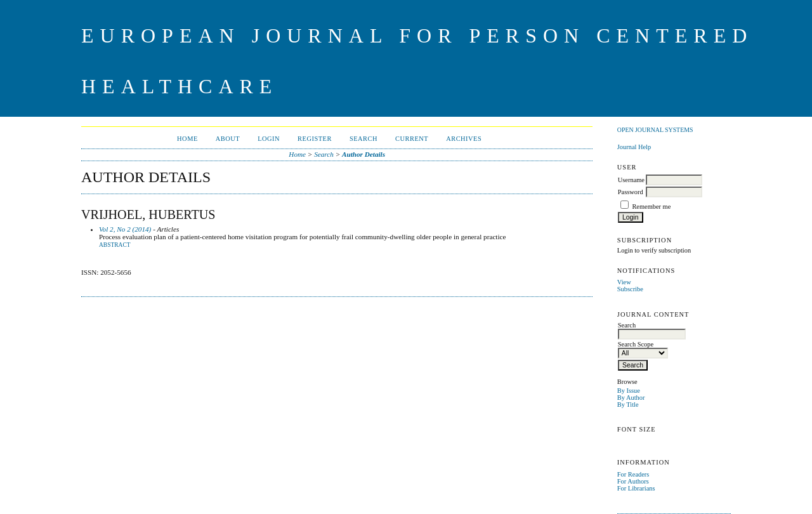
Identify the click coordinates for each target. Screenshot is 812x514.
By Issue (629, 391)
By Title (628, 405)
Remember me (651, 207)
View (624, 282)
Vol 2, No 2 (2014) (125, 229)
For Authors (633, 481)
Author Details (363, 154)
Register (315, 139)
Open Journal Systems (655, 130)
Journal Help (634, 147)
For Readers (633, 474)
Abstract (115, 245)
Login (269, 139)
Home (187, 139)
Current (412, 139)
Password (631, 192)
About (228, 139)
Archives (464, 139)
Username (631, 180)
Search (363, 139)
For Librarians (636, 488)
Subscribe (630, 289)
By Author (631, 398)
